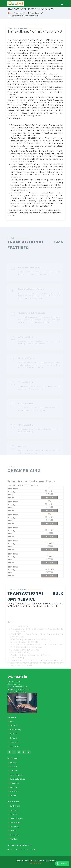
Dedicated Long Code (17, 779)
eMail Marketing (15, 823)
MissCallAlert (14, 791)
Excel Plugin (14, 810)
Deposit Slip (14, 726)
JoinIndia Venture (35, 864)
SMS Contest (14, 783)
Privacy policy (14, 742)
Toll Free (13, 795)
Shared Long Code (16, 775)
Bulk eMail (13, 787)
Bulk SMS (13, 762)
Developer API (15, 806)
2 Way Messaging (16, 818)
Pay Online (13, 734)
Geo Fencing (14, 827)
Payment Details (15, 730)
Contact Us (14, 738)
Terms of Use (14, 746)
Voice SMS (13, 767)
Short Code (14, 771)
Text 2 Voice (14, 814)
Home (10, 13)
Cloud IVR (13, 831)
